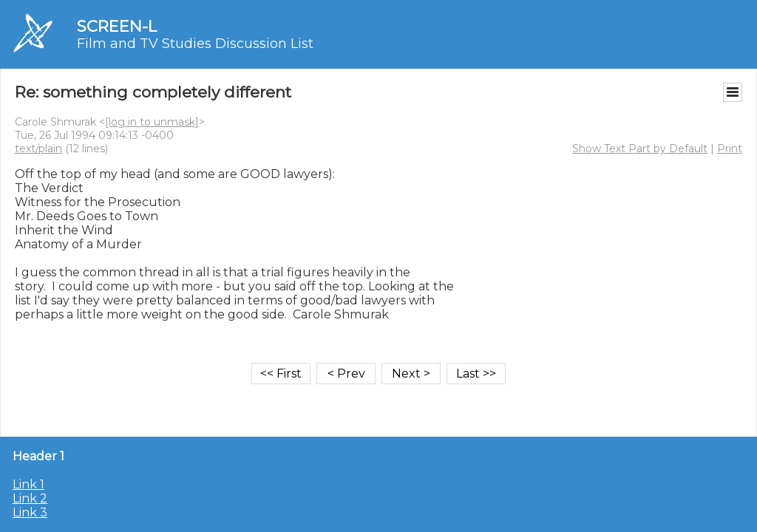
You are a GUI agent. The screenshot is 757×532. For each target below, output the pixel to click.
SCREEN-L (117, 26)
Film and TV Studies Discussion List (195, 44)
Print (730, 149)
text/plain (38, 149)
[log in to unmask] (152, 122)
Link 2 (30, 498)
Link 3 (30, 512)
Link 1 (28, 484)
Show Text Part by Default (640, 149)
